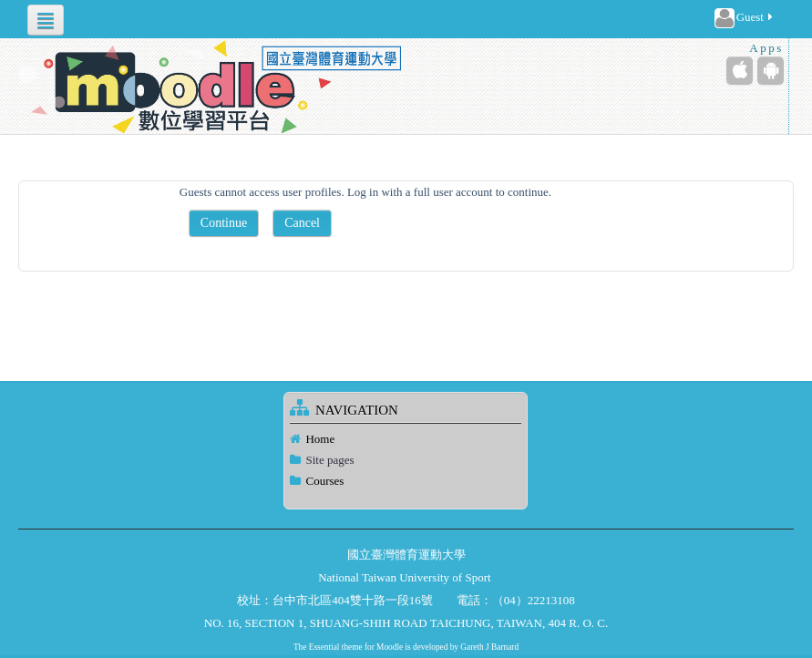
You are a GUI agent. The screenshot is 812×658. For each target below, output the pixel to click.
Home (320, 439)
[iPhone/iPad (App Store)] (740, 71)
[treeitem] (406, 439)
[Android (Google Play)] (771, 71)
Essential (324, 647)
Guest (745, 18)
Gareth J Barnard (489, 647)
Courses (324, 481)
